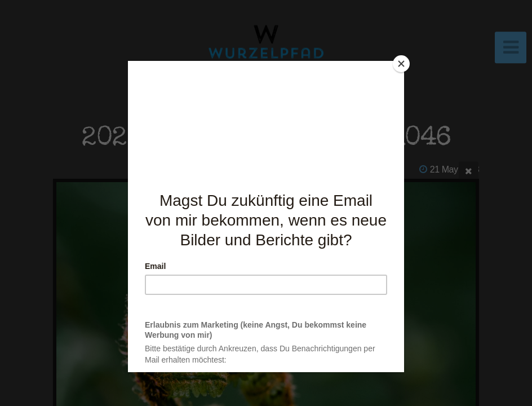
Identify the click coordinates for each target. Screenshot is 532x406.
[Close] (401, 64)
